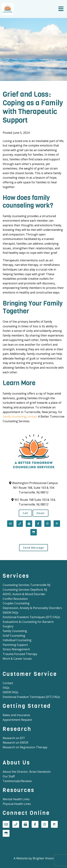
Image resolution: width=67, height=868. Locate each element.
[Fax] (29, 524)
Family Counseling (15, 631)
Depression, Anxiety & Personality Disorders (32, 608)
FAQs (6, 688)
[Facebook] (38, 524)
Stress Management (16, 649)
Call (25, 513)
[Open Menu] (61, 9)
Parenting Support (15, 645)
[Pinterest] (57, 524)
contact (32, 416)
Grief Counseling (14, 636)
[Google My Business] (34, 532)
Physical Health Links (17, 804)
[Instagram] (48, 524)
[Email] (10, 524)
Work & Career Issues (17, 659)
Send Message (33, 548)
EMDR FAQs (11, 613)
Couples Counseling (16, 603)
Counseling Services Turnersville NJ (27, 585)
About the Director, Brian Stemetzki (27, 772)
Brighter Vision (43, 858)
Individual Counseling (17, 640)
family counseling (14, 416)
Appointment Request (17, 720)
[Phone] (20, 524)
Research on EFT (14, 738)
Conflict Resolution (15, 599)
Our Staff (9, 776)
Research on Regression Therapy (25, 747)
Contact (8, 683)
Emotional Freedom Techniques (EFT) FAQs (31, 617)
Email (41, 513)
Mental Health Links (16, 799)
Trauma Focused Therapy (20, 654)
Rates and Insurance (16, 715)
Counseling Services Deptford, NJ (25, 590)
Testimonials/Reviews (17, 781)
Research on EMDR (15, 743)
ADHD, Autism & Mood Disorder (24, 594)
